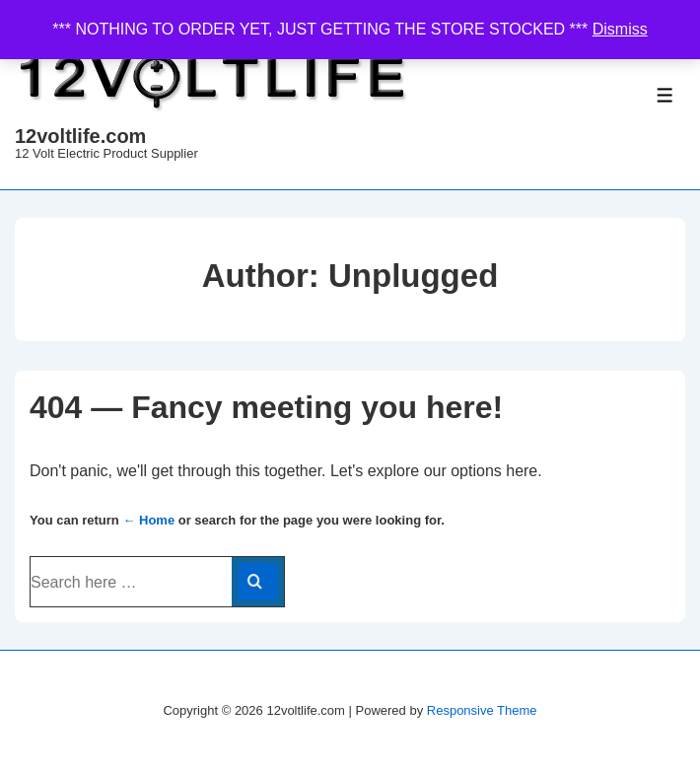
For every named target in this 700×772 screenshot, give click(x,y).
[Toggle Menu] (665, 95)
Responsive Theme (482, 710)
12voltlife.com (80, 136)
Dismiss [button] (620, 29)
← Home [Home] (148, 520)
